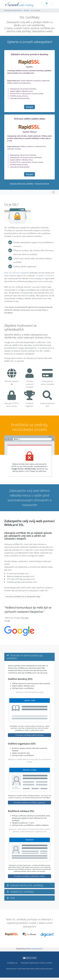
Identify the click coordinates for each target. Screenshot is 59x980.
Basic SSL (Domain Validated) (16, 273)
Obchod (26, 10)
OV (37, 276)
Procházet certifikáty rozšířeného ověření (29, 876)
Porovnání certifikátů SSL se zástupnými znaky (23, 597)
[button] (29, 657)
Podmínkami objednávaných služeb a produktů (36, 963)
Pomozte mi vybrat (42, 184)
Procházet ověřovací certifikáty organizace (30, 803)
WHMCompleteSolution (34, 949)
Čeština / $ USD (30, 958)
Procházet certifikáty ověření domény (29, 735)
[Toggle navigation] (53, 192)
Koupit (30, 107)
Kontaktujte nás (12, 963)
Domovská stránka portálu (13, 10)
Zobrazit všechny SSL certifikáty (22, 184)
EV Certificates (48, 276)
